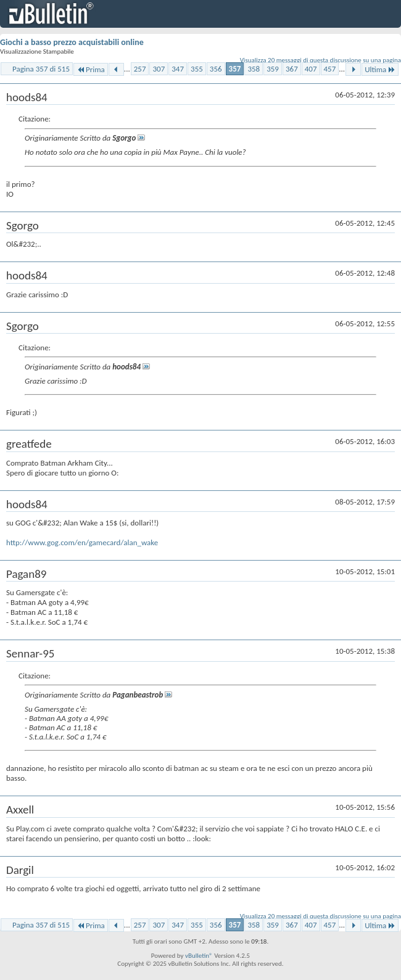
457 (330, 69)
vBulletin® (199, 956)
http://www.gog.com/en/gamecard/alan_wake (82, 542)
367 (292, 69)
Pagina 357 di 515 (41, 69)
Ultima (380, 69)
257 (140, 69)
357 (235, 69)
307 (159, 69)
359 (273, 69)
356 (216, 69)
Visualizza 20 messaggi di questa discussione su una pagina (320, 60)
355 (197, 69)
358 (254, 69)
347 (178, 69)
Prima (91, 69)
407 (311, 69)
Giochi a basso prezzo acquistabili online (72, 42)
